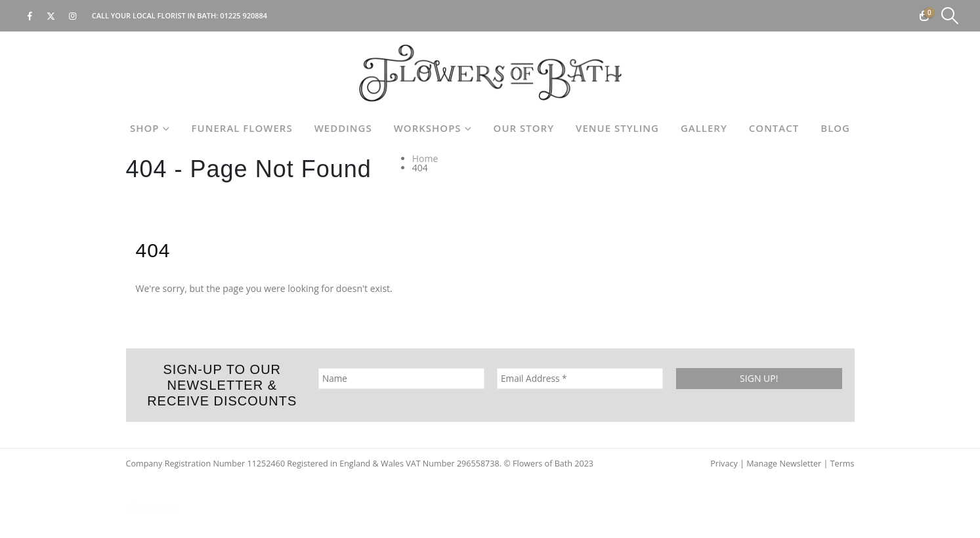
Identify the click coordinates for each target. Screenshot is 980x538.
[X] (51, 16)
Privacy (724, 464)
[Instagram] (73, 16)
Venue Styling (617, 128)
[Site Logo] (490, 73)
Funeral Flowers (242, 128)
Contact (774, 128)
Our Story (524, 128)
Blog (835, 128)
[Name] (401, 379)
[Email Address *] (580, 379)
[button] (950, 16)
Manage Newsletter (784, 464)
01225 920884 (244, 15)
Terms (842, 464)
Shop (145, 128)
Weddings (343, 128)
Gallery (704, 128)
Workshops (428, 128)
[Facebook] (30, 16)
